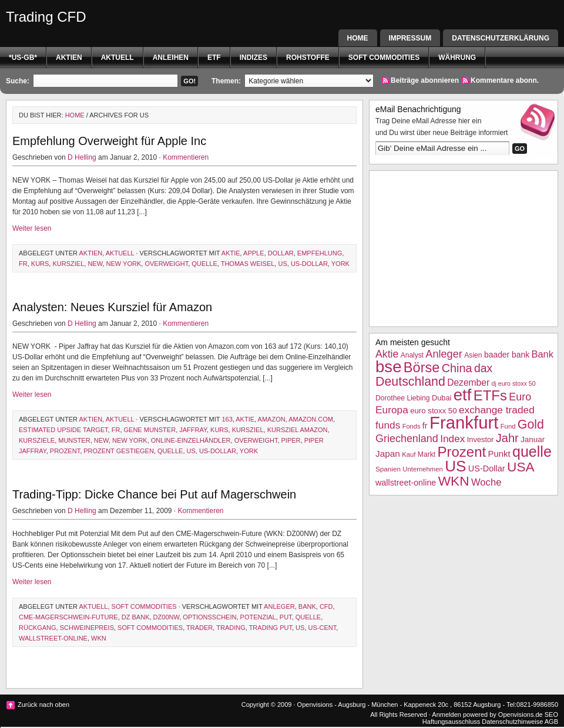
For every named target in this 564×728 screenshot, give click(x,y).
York (340, 264)
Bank (307, 606)
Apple (254, 253)
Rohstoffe (308, 58)
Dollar (281, 253)
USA (521, 467)
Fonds (412, 426)
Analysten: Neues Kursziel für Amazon (112, 307)
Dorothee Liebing (403, 398)
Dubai (442, 398)
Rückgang (38, 628)
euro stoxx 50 (433, 411)
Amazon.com (311, 419)
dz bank (136, 617)
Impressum (410, 38)
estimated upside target (63, 430)
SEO (551, 714)
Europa (392, 410)
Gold (531, 424)
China (457, 368)
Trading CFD (46, 17)
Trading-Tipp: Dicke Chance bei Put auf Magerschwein (154, 494)
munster (74, 440)
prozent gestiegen (119, 451)
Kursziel (68, 264)
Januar (533, 439)
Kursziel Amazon (298, 430)
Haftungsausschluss (451, 722)
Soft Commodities (384, 58)
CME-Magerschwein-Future (68, 617)
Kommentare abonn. (505, 80)
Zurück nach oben (43, 705)
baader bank (507, 355)
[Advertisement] (464, 247)
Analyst (412, 355)
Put (286, 617)
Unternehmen (422, 469)
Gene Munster (150, 430)
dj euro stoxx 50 (513, 383)
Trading (231, 628)
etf (214, 58)
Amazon (272, 419)
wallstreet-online (53, 638)
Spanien (388, 469)
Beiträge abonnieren (425, 80)
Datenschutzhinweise (512, 722)
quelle (204, 264)
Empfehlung (320, 253)
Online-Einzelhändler (191, 440)
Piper (291, 440)
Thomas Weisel (248, 264)
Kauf (409, 454)
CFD (326, 606)
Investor (481, 439)
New (95, 264)
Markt (427, 454)
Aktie (231, 253)
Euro (520, 397)
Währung (457, 58)
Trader (199, 628)
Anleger (279, 606)
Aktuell (117, 58)
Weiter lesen (32, 228)
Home (358, 38)
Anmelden (446, 714)
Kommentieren (186, 157)
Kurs (40, 264)
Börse (422, 368)
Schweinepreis (87, 628)
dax (483, 368)
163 (227, 419)
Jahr (507, 438)
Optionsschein (209, 617)
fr (23, 264)
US (282, 264)
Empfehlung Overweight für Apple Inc (109, 141)
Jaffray (193, 430)
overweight (166, 264)
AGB (551, 722)
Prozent (65, 451)
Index (452, 439)
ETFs (490, 395)
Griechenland (407, 439)
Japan (388, 454)
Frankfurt (464, 422)
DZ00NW (167, 617)
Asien (473, 355)
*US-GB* (23, 58)
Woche (486, 482)
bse (389, 367)
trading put (271, 628)
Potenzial (258, 617)
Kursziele (37, 440)
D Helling (82, 157)
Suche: (18, 81)
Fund (508, 426)
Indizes (254, 58)
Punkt (499, 454)
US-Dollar (309, 264)
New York (124, 264)
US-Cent (323, 628)
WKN (99, 638)
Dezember (468, 382)
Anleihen (171, 58)
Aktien (69, 58)
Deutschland (410, 382)
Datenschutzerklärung (501, 38)
